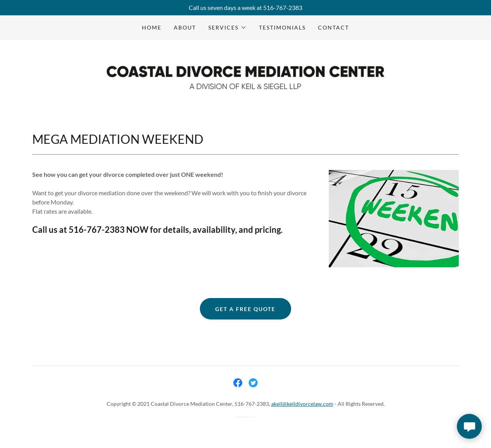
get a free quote (245, 309)
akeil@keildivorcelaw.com (302, 404)
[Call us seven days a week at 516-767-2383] (245, 8)
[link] (245, 77)
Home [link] (152, 27)
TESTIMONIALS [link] (282, 27)
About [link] (185, 27)
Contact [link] (334, 27)
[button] (227, 28)
